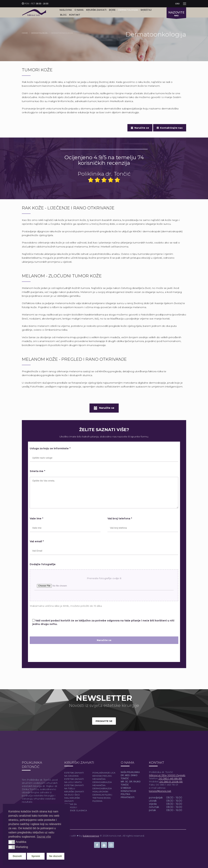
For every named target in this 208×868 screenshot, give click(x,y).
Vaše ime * (36, 518)
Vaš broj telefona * (120, 518)
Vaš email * (37, 541)
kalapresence (91, 836)
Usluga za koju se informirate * (50, 448)
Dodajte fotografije (43, 564)
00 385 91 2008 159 (171, 781)
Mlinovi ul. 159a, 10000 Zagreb (167, 775)
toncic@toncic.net (160, 791)
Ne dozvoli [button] (56, 856)
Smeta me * (37, 471)
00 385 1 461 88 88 (170, 778)
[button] (12, 842)
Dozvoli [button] (17, 856)
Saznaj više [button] (44, 837)
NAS (176, 14)
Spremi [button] (36, 856)
